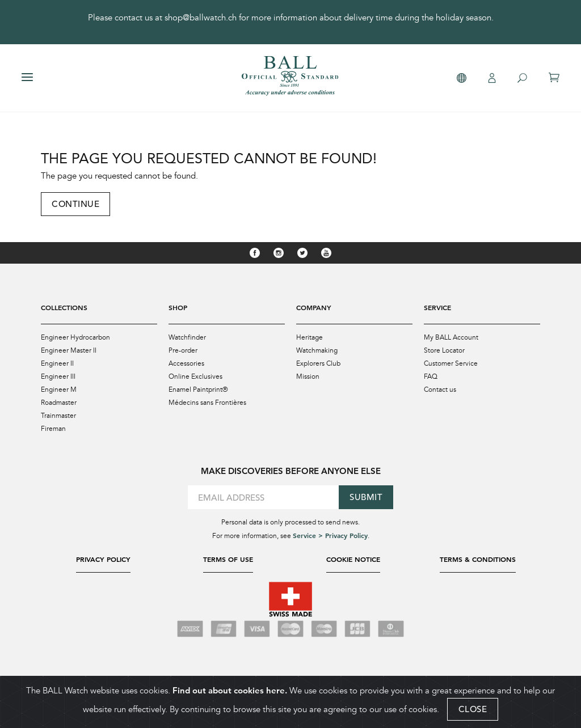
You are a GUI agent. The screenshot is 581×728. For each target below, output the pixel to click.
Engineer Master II (69, 350)
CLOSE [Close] (473, 709)
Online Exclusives (195, 376)
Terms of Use (228, 559)
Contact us (440, 390)
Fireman (53, 429)
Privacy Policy (103, 559)
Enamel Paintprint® (198, 390)
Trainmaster (58, 416)
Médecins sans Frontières (207, 403)
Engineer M (59, 390)
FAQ (431, 376)
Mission (308, 376)
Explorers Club (318, 363)
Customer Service (451, 363)
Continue (75, 204)
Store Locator (444, 350)
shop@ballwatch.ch (201, 18)
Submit (366, 497)
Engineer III (58, 376)
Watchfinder (187, 337)
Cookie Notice (353, 559)
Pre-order (183, 350)
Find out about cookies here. (230, 690)
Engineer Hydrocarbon (75, 337)
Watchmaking (317, 350)
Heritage (310, 337)
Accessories (186, 363)
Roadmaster (59, 403)
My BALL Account (451, 337)
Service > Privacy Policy (330, 535)
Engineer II (57, 363)
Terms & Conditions (478, 559)
